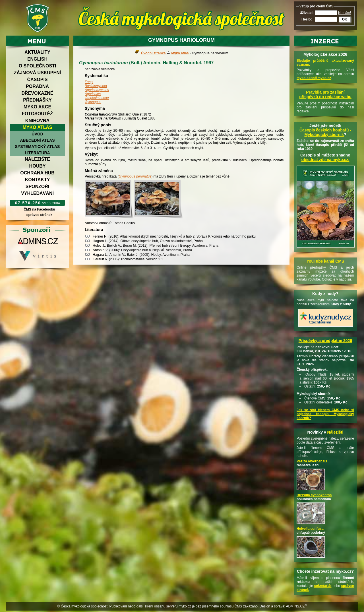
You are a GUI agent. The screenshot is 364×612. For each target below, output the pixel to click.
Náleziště (37, 159)
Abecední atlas (37, 140)
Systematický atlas (38, 147)
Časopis (37, 80)
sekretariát (323, 586)
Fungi (89, 82)
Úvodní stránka (153, 53)
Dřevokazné (37, 93)
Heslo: (307, 19)
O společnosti (38, 66)
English (37, 59)
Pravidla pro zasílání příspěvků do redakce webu (325, 94)
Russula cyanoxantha (314, 495)
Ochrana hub (37, 173)
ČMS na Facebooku (39, 209)
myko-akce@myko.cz (314, 78)
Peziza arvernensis (312, 461)
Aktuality (37, 52)
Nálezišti (335, 432)
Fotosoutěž (37, 114)
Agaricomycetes (97, 90)
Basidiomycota (96, 86)
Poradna (37, 86)
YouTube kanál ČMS (325, 261)
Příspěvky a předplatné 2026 (325, 341)
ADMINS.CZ (295, 606)
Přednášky (37, 100)
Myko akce (37, 107)
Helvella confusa (310, 529)
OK (345, 19)
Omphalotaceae (97, 98)
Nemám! (345, 13)
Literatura (37, 153)
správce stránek (39, 215)
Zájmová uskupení (37, 73)
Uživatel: (307, 13)
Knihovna (37, 120)
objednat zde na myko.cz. (325, 160)
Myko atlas (38, 127)
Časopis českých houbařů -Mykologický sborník (325, 132)
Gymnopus (93, 102)
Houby (38, 166)
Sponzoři (38, 187)
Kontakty (38, 180)
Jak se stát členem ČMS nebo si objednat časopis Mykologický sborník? (325, 414)
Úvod (37, 134)
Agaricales (93, 94)
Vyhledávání (37, 193)
